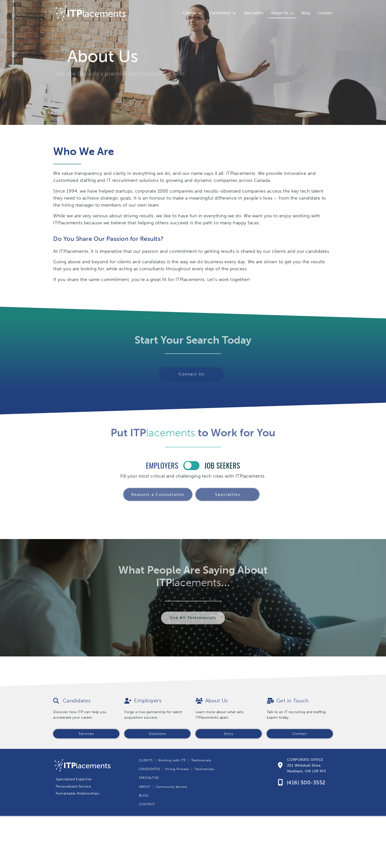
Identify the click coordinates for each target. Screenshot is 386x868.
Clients (192, 13)
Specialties (254, 13)
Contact (325, 13)
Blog (306, 13)
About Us (283, 13)
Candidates (223, 13)
